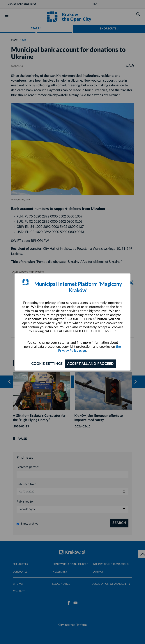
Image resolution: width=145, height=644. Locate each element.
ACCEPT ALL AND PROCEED (90, 364)
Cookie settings (47, 364)
